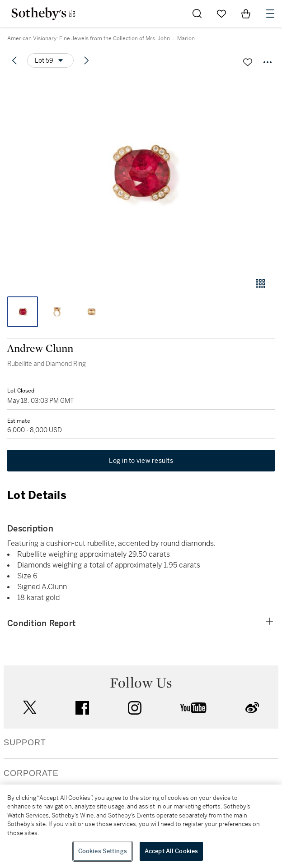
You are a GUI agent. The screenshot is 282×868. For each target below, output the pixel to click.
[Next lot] (86, 60)
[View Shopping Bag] (246, 14)
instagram (135, 708)
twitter (30, 708)
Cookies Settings (103, 851)
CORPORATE (31, 773)
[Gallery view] (260, 284)
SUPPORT (25, 743)
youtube (193, 708)
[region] (141, 826)
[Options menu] (50, 60)
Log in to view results (141, 461)
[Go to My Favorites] (221, 14)
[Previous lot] (14, 60)
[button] (141, 173)
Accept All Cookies (171, 851)
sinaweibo (252, 708)
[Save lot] (248, 62)
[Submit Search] (197, 14)
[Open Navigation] (270, 14)
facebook (82, 708)
